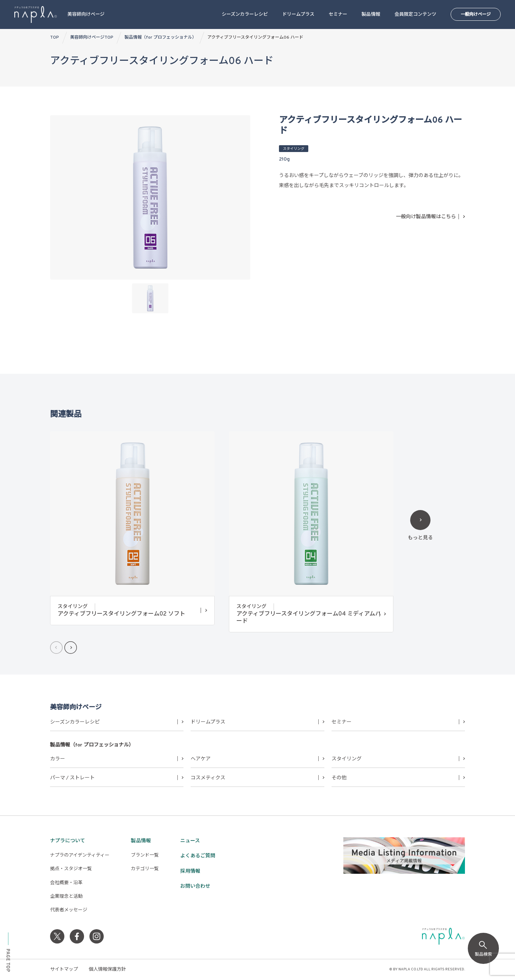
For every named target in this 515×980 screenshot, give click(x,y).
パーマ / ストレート (72, 778)
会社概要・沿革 (66, 883)
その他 (339, 778)
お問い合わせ (195, 886)
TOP (55, 38)
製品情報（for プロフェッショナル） (160, 38)
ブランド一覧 (145, 856)
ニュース (190, 841)
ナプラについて (68, 841)
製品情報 (371, 15)
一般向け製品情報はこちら (426, 217)
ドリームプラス (298, 15)
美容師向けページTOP (92, 38)
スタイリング (347, 759)
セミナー (338, 15)
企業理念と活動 (66, 897)
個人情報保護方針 (107, 970)
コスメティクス (208, 778)
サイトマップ (64, 970)
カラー (58, 759)
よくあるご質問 (198, 856)
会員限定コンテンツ (415, 15)
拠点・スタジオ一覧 (71, 869)
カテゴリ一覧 (145, 869)
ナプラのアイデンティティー (80, 856)
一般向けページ (476, 15)
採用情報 (190, 871)
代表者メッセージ (69, 910)
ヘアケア (201, 759)
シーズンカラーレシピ (245, 15)
